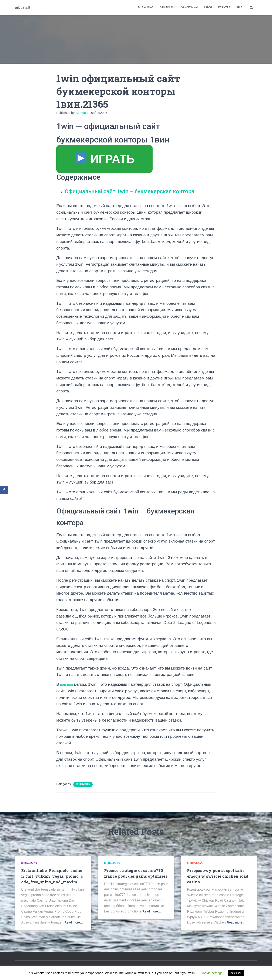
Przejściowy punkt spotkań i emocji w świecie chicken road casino (218, 876)
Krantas (224, 7)
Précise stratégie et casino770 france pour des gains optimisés (134, 876)
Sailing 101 (168, 7)
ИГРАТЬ (105, 159)
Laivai (208, 7)
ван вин (67, 684)
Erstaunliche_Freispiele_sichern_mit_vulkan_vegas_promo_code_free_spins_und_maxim (52, 876)
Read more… (74, 922)
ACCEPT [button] (236, 973)
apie (239, 7)
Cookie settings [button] (212, 973)
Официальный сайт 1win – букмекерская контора (137, 191)
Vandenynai (189, 7)
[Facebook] (4, 490)
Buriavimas (146, 7)
